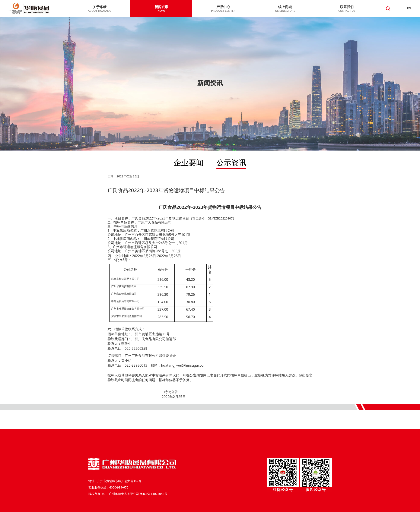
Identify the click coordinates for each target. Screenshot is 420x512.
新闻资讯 (161, 9)
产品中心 (223, 9)
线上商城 (285, 9)
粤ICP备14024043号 (154, 494)
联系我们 (347, 9)
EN (409, 8)
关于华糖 (100, 9)
